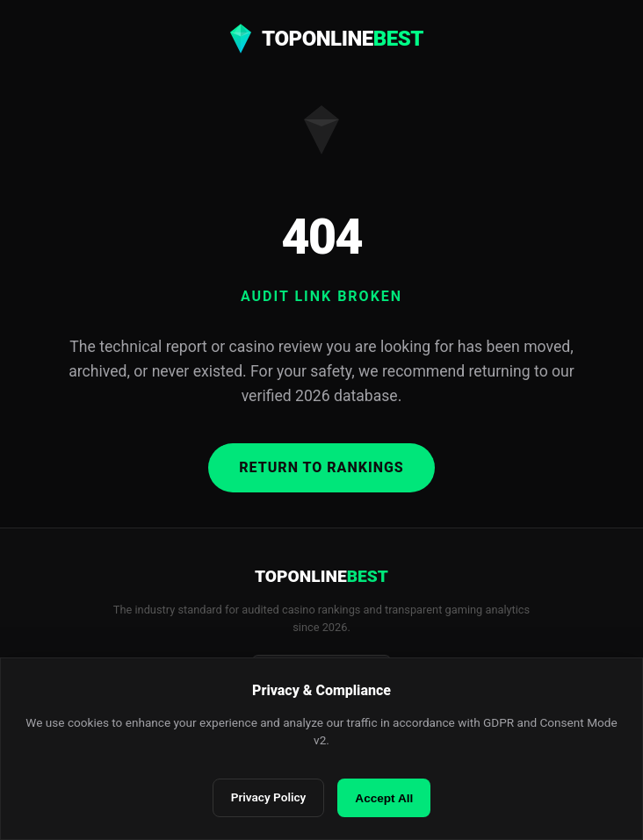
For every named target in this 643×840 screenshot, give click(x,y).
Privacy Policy (269, 797)
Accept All (384, 798)
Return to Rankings (321, 467)
